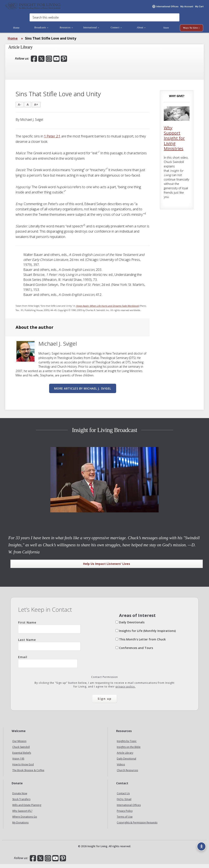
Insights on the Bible (129, 751)
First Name (49, 631)
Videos (121, 768)
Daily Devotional (126, 763)
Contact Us (123, 797)
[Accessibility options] (200, 844)
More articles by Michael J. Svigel (83, 392)
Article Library (125, 757)
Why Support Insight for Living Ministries (174, 142)
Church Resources (127, 774)
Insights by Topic (127, 745)
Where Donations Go (25, 821)
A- (20, 108)
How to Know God (23, 768)
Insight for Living (33, 8)
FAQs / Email (124, 803)
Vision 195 (18, 763)
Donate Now (20, 797)
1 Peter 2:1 (52, 140)
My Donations (20, 826)
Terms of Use (125, 821)
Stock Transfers (21, 803)
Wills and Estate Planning (27, 809)
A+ (36, 108)
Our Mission (19, 745)
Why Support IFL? (22, 815)
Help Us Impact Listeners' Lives (107, 568)
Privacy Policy (125, 815)
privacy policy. (126, 691)
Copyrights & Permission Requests (137, 826)
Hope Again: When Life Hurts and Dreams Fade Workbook (107, 310)
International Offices (129, 809)
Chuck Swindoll (21, 751)
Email (48, 665)
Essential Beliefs (22, 757)
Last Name (49, 648)
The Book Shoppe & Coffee (28, 774)
